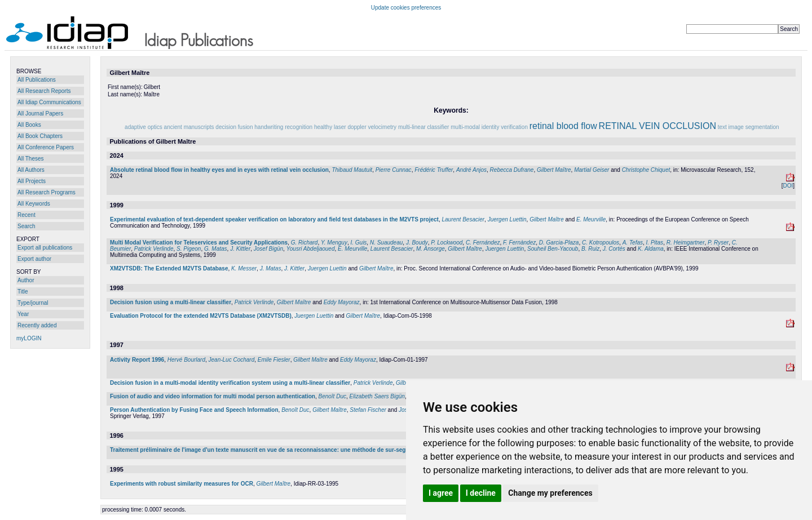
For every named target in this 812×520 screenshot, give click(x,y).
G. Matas (216, 249)
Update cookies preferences (406, 8)
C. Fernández (483, 243)
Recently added (37, 325)
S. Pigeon (189, 249)
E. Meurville (591, 219)
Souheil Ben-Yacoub (553, 249)
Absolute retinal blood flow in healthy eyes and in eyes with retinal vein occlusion (219, 170)
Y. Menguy (334, 243)
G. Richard (304, 243)
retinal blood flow (563, 126)
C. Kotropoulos (601, 243)
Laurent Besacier (463, 219)
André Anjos (471, 170)
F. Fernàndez (519, 243)
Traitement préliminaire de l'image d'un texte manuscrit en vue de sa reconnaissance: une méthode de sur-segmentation (271, 450)
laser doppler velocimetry (365, 127)
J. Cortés (614, 249)
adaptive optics (144, 127)
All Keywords (34, 204)
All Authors (31, 170)
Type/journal (33, 303)
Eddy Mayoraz (342, 302)
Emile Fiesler (274, 360)
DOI (788, 186)
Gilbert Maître (554, 170)
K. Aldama (651, 249)
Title (23, 292)
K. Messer (244, 268)
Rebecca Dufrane (512, 170)
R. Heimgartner (686, 243)
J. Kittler (240, 249)
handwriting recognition (283, 127)
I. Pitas (655, 243)
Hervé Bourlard (186, 360)
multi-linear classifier (424, 127)
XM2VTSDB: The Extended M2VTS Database (169, 268)
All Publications (37, 80)
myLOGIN (29, 338)
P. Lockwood (447, 243)
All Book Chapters (40, 136)
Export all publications (45, 248)
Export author (34, 259)
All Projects (32, 181)
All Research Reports (44, 91)
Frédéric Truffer (434, 170)
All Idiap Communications (49, 102)
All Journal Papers (40, 114)
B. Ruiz (590, 249)
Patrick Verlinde (154, 249)
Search (27, 226)
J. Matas (271, 268)
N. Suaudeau (386, 243)
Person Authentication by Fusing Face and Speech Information (194, 410)
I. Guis (358, 243)
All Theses (31, 159)
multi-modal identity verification (489, 127)
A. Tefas (633, 243)
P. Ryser (718, 243)
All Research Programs (47, 192)
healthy (323, 127)
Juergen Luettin (507, 219)
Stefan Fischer (368, 410)
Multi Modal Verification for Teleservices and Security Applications (199, 243)
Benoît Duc (332, 396)
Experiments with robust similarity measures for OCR (182, 484)
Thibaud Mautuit (352, 170)
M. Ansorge (431, 249)
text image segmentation (749, 127)
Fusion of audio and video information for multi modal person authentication (213, 396)
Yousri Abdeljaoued (311, 249)
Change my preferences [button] (550, 493)
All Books (29, 125)
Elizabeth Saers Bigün (377, 396)
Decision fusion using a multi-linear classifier (171, 302)
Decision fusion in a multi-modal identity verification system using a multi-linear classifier (230, 383)
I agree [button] (441, 493)
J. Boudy (417, 243)
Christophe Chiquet (646, 170)
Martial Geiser (592, 170)
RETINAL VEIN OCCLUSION (657, 126)
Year (23, 314)
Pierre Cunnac (394, 170)
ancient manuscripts (189, 127)
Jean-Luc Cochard (232, 360)
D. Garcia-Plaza (559, 243)
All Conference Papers (46, 147)
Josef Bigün (268, 249)
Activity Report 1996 (137, 360)
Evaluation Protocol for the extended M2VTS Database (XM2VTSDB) (201, 316)
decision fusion (234, 127)
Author (26, 280)
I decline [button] (481, 493)
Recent (27, 215)
